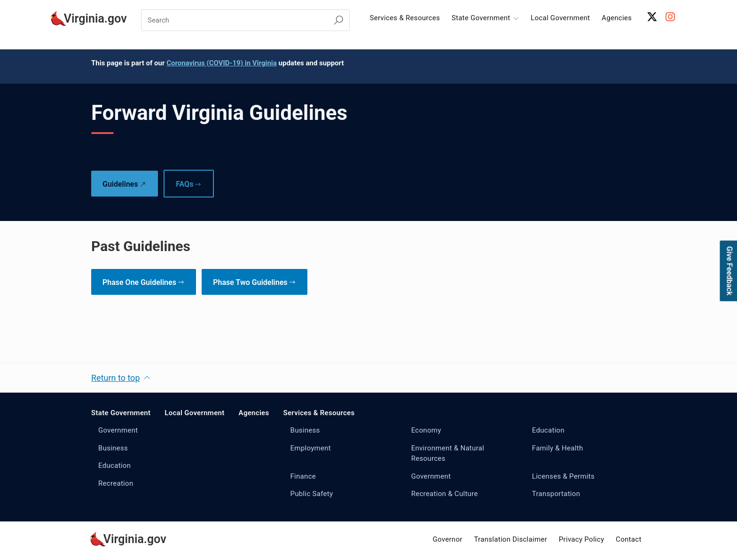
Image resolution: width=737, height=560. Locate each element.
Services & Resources (405, 18)
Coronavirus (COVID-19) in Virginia (222, 63)
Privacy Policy (582, 539)
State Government (121, 413)
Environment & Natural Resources (448, 454)
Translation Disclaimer (510, 539)
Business (113, 448)
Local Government (560, 18)
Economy (426, 430)
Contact (629, 539)
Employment (310, 448)
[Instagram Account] (670, 17)
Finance (303, 476)
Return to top (115, 378)
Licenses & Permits (563, 476)
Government (118, 430)
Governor (447, 539)
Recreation (116, 483)
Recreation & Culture (445, 494)
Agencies (617, 18)
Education (114, 465)
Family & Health (558, 448)
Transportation (556, 494)
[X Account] (652, 17)
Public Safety (311, 494)
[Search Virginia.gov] (338, 20)
